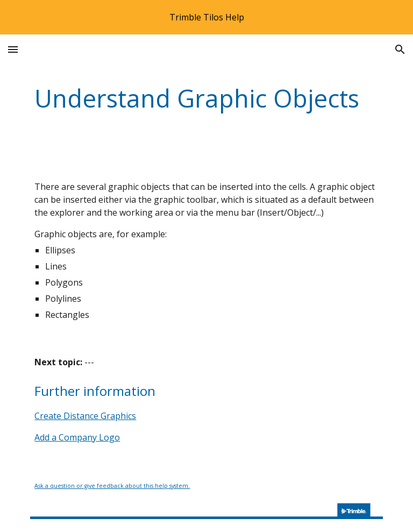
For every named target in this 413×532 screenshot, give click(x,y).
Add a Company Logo (77, 437)
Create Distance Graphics (85, 416)
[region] (206, 17)
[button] (13, 49)
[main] (206, 99)
